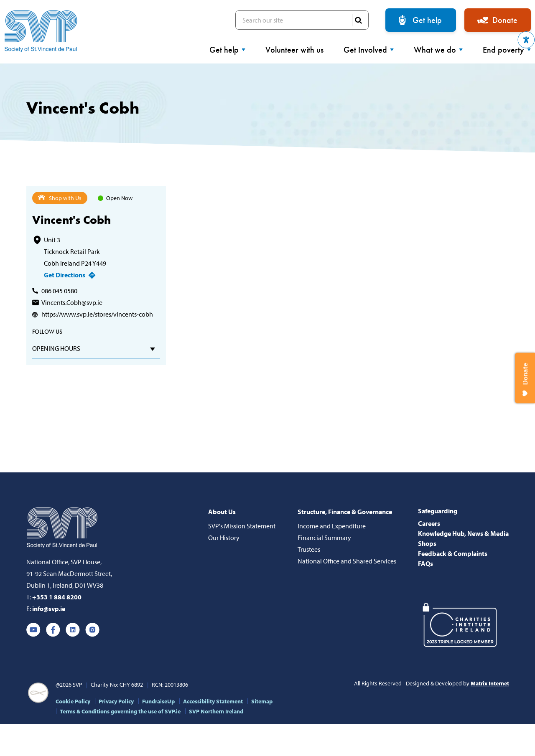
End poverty (507, 50)
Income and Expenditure (332, 526)
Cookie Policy (73, 701)
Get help (427, 20)
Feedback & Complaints (453, 553)
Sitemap (262, 701)
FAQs (425, 563)
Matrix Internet (490, 683)
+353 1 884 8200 (57, 597)
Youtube (33, 630)
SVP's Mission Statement (242, 526)
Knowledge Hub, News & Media (463, 533)
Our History (224, 538)
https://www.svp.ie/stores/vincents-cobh (97, 314)
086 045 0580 (59, 291)
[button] (526, 40)
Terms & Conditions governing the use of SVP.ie (120, 711)
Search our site (302, 20)
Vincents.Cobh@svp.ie (72, 302)
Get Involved (369, 50)
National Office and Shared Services (347, 561)
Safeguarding (438, 511)
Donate (505, 20)
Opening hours (56, 348)
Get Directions (65, 275)
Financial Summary (324, 538)
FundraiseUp (158, 701)
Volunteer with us (294, 50)
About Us (222, 512)
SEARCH (358, 20)
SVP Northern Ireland (216, 711)
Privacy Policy (116, 701)
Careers (429, 523)
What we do (438, 50)
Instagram (92, 630)
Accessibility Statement (213, 701)
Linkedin (73, 630)
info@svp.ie (49, 609)
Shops (427, 543)
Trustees (309, 549)
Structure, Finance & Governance (345, 512)
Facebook (53, 630)
